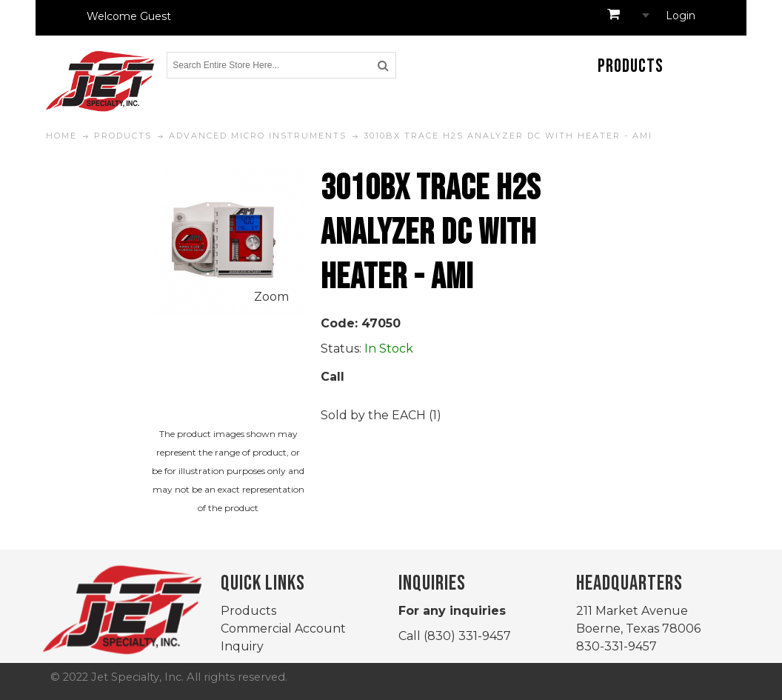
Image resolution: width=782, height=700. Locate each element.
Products (248, 611)
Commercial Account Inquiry (283, 637)
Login (681, 16)
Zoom (271, 297)
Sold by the (356, 415)
